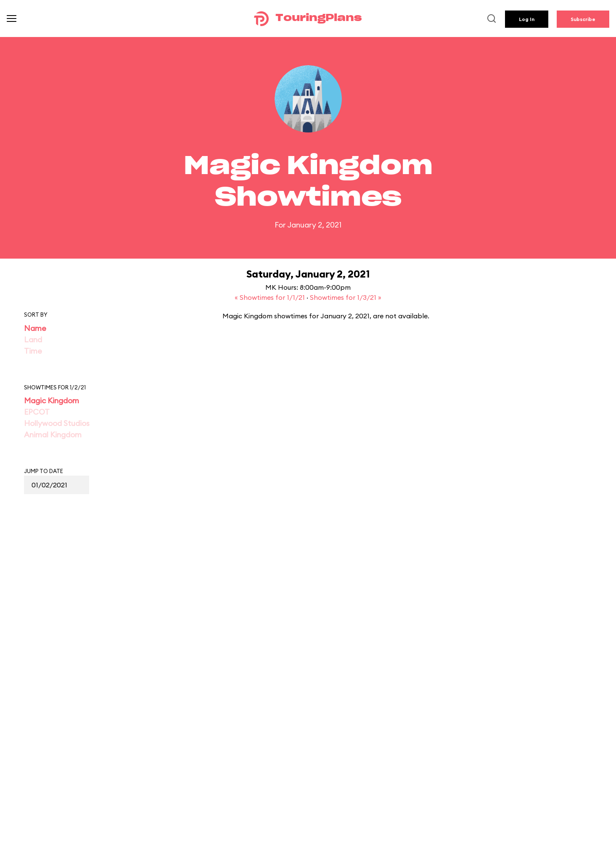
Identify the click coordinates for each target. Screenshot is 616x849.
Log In (527, 19)
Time (33, 351)
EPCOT (37, 412)
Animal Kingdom (53, 435)
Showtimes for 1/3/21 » (346, 297)
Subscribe (583, 19)
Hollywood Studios (57, 423)
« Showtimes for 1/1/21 (271, 297)
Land (33, 340)
